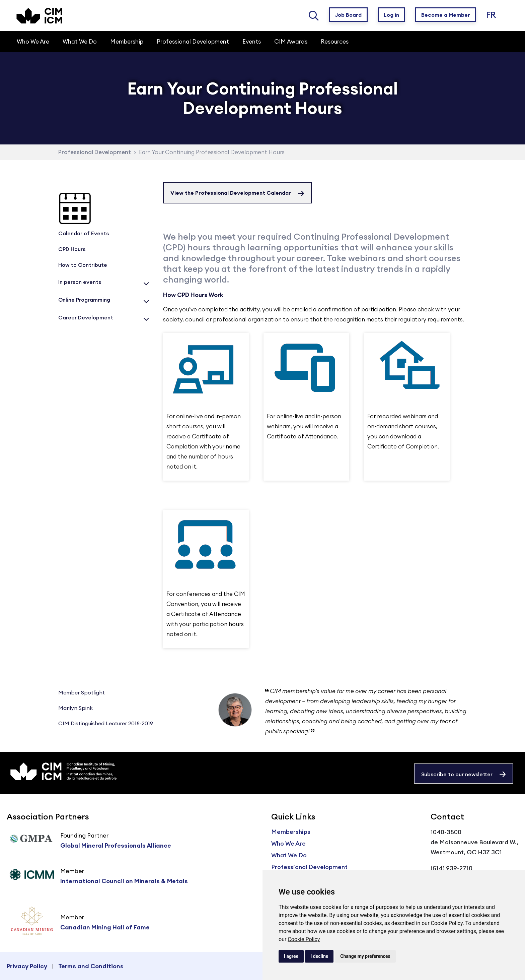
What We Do (289, 855)
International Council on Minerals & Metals (124, 881)
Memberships (291, 832)
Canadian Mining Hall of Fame (105, 927)
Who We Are (288, 843)
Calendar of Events (84, 233)
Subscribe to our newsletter (457, 774)
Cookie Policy (304, 939)
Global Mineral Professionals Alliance (116, 845)
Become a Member (446, 15)
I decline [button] (319, 956)
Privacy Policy (27, 966)
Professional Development (95, 152)
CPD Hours (72, 249)
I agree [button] (291, 956)
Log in (391, 15)
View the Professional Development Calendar (231, 193)
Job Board (348, 15)
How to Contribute (83, 265)
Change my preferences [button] (365, 956)
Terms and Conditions (91, 966)
